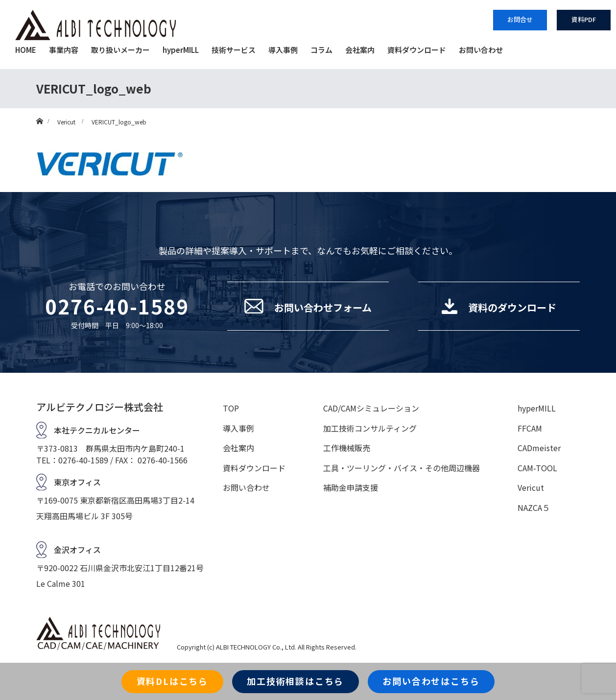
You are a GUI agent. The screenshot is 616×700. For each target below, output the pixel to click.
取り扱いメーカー (120, 50)
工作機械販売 (347, 448)
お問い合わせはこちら (431, 681)
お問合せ (520, 19)
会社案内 (360, 50)
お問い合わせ (481, 50)
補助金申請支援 (351, 487)
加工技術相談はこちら (295, 681)
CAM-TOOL (537, 468)
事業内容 (64, 50)
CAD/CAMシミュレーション (371, 408)
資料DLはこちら (172, 681)
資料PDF (584, 19)
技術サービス (234, 50)
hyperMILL (181, 50)
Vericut (531, 487)
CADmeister (539, 448)
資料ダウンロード (417, 50)
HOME (26, 50)
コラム (321, 50)
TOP (231, 408)
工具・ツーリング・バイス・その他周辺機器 (402, 468)
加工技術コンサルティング (370, 428)
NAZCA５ (534, 507)
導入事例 (283, 50)
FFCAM (530, 428)
